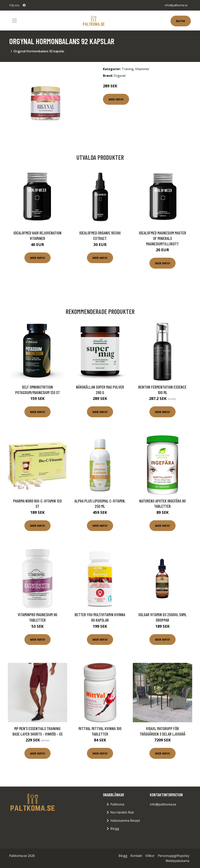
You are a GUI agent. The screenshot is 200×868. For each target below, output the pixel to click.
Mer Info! (116, 99)
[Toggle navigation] (14, 21)
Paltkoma (117, 804)
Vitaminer (142, 69)
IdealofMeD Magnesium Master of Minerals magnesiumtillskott (162, 238)
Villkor (150, 856)
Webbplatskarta (177, 861)
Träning (128, 69)
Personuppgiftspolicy (174, 856)
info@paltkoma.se (176, 5)
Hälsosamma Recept (125, 821)
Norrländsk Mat (122, 812)
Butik (181, 21)
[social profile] (24, 5)
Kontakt (136, 856)
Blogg (115, 829)
